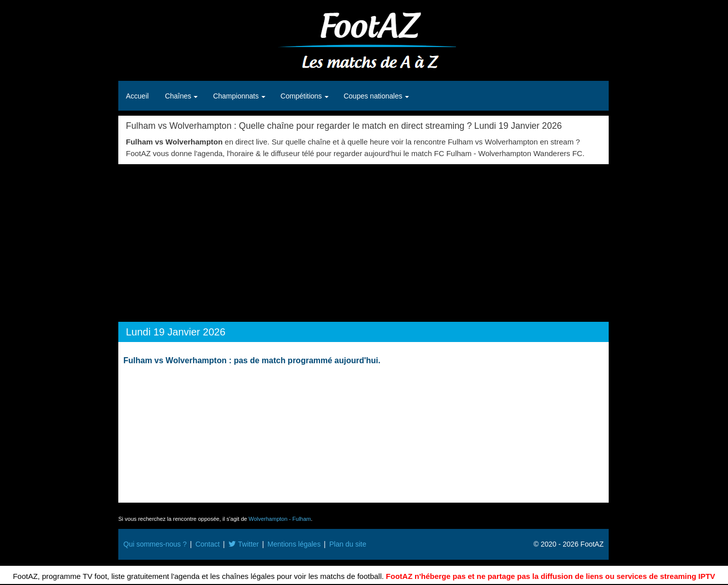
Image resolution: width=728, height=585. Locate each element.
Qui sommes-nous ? (155, 544)
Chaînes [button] (179, 96)
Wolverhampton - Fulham (280, 519)
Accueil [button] (137, 96)
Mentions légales (294, 544)
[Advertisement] (363, 240)
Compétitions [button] (302, 96)
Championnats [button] (237, 96)
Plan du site (348, 544)
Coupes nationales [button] (374, 96)
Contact (207, 544)
